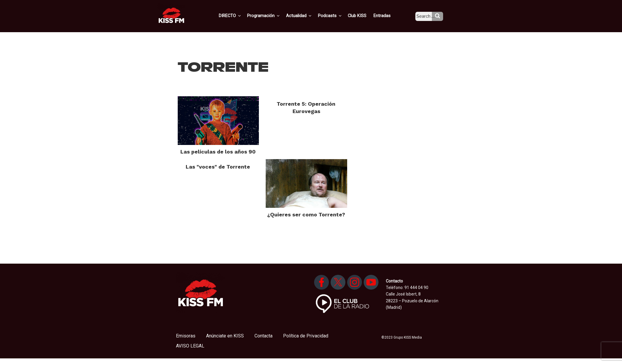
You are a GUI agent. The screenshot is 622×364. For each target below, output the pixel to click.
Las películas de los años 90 (218, 152)
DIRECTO (240, 16)
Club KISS (362, 16)
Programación (273, 16)
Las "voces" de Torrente (218, 167)
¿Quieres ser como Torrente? (306, 214)
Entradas (386, 16)
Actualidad (307, 16)
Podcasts (337, 16)
